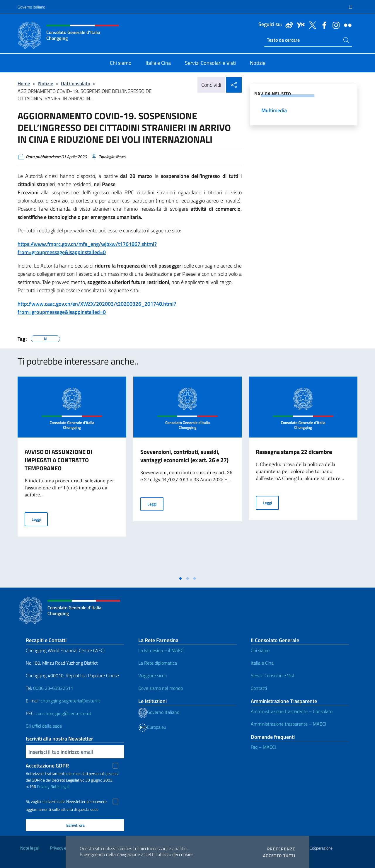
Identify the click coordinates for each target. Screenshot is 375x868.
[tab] (180, 578)
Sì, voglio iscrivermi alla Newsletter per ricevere (66, 801)
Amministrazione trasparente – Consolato (292, 711)
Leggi (40, 519)
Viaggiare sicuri (152, 675)
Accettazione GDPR (47, 766)
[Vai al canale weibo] (288, 25)
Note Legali (60, 786)
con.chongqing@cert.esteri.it (64, 713)
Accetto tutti (279, 856)
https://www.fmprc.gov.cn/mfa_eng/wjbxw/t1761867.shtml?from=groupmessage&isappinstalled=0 (87, 248)
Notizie (46, 83)
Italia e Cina (262, 663)
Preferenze (281, 849)
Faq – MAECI (263, 747)
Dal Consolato (76, 83)
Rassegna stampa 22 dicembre (294, 452)
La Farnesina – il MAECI (161, 650)
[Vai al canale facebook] (323, 25)
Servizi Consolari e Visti (273, 675)
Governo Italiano (31, 7)
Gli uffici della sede (44, 726)
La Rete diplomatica (158, 663)
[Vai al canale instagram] (335, 25)
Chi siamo (260, 650)
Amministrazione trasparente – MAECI (288, 724)
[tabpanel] (72, 475)
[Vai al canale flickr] (346, 25)
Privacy (43, 786)
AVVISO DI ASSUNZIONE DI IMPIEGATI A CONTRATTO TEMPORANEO (58, 460)
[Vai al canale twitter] (311, 25)
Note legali (30, 848)
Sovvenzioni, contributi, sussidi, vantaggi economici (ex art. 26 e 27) (184, 456)
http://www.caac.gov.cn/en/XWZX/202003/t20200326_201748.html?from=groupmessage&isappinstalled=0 (97, 308)
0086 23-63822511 (53, 688)
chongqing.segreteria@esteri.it (70, 701)
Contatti (259, 688)
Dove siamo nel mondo (161, 688)
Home (24, 83)
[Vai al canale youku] (299, 25)
